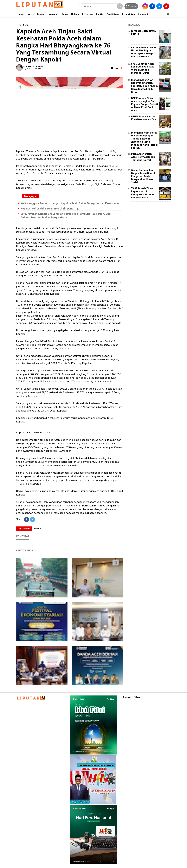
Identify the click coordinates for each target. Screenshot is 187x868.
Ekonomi (143, 14)
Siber (137, 697)
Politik (100, 14)
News (31, 14)
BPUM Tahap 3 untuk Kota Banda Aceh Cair (144, 118)
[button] (168, 13)
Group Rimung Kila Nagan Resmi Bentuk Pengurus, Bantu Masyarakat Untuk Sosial (143, 176)
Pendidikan (113, 14)
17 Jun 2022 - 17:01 (30, 69)
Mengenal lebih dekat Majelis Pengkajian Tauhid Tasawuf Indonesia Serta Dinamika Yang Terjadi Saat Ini (144, 140)
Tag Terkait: (24, 529)
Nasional (53, 14)
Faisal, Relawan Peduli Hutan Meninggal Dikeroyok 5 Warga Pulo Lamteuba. (144, 52)
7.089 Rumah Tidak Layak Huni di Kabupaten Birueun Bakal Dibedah (142, 193)
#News (38, 529)
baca (115, 68)
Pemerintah (128, 14)
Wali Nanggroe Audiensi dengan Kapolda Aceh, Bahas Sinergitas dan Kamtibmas (70, 203)
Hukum (75, 14)
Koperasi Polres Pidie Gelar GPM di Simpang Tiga (50, 209)
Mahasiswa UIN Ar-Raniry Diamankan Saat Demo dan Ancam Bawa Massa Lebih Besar (144, 86)
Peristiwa (87, 14)
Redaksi (128, 697)
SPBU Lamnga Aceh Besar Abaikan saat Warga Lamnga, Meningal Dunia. (143, 68)
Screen (131, 6)
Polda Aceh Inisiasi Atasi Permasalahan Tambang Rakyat (143, 157)
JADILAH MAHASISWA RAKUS (144, 33)
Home (21, 14)
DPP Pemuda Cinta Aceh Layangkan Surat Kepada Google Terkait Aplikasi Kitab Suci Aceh (145, 104)
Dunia (65, 14)
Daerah (41, 14)
